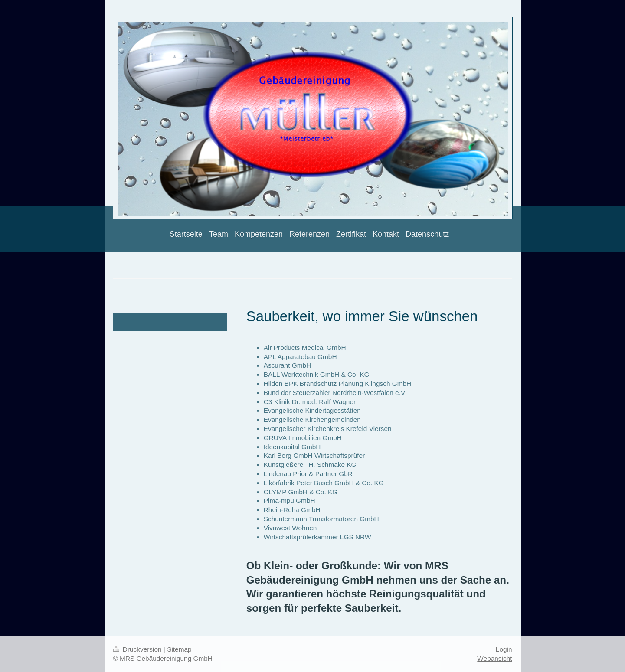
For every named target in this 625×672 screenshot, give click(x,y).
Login (504, 649)
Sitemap (179, 649)
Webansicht (494, 658)
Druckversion (138, 649)
